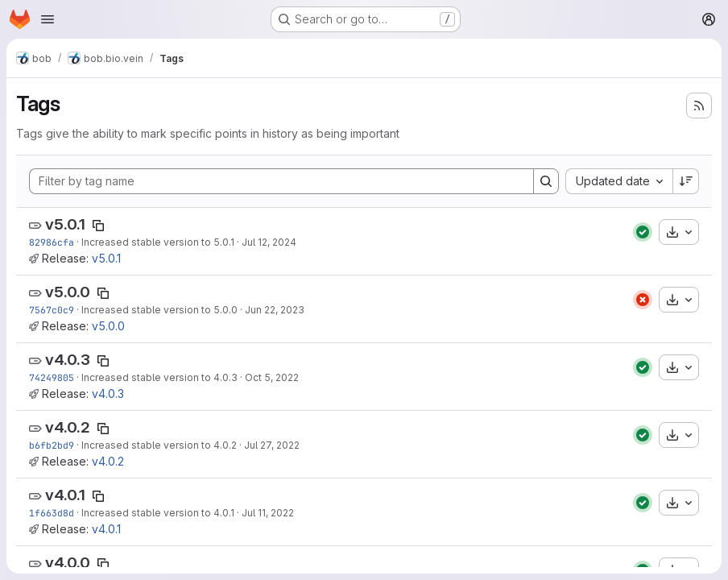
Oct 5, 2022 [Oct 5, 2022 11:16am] (272, 377)
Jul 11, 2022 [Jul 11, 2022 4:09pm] (268, 513)
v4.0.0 (68, 563)
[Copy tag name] (98, 226)
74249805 (52, 377)
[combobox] (619, 181)
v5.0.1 (65, 224)
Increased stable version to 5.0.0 (159, 310)
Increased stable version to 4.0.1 (158, 513)
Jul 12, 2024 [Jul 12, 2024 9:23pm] (269, 242)
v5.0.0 (68, 292)
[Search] (546, 181)
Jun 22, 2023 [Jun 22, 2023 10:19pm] (275, 310)
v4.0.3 (68, 360)
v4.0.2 (68, 427)
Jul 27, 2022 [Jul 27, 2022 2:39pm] (272, 445)
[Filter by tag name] (281, 181)
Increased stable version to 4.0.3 (159, 377)
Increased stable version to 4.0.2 (159, 445)
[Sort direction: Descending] (686, 181)
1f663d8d (52, 513)
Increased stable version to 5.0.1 (158, 242)
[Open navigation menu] (48, 19)
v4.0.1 (65, 495)
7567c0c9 (52, 310)
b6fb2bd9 (52, 445)
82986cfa (52, 242)
